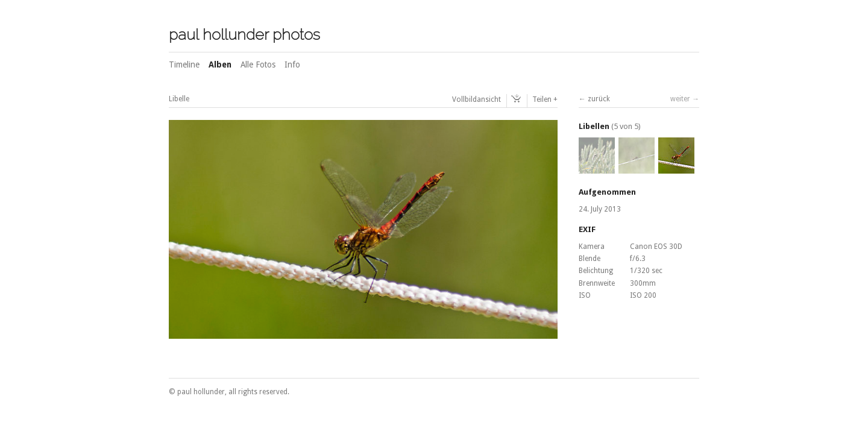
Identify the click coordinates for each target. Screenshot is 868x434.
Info (292, 64)
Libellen (594, 126)
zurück (599, 99)
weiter (680, 99)
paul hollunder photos (244, 34)
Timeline (184, 64)
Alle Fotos (258, 64)
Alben (220, 64)
